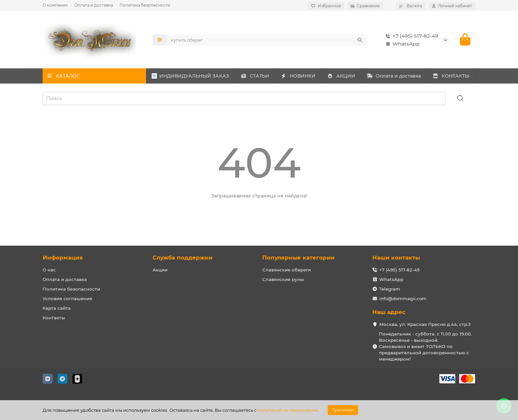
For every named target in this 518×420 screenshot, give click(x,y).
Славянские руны (283, 279)
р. (411, 6)
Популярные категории (298, 258)
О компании (55, 5)
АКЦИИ (341, 76)
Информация (63, 258)
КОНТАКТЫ (451, 76)
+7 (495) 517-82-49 (411, 36)
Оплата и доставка (94, 5)
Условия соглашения (67, 298)
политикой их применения (288, 410)
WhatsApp (402, 44)
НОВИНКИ (298, 76)
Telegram (390, 289)
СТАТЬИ (255, 76)
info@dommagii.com (403, 298)
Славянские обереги (287, 270)
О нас (49, 270)
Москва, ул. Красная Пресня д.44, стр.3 (425, 324)
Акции (160, 270)
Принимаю (343, 410)
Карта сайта (57, 308)
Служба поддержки (183, 258)
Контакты (54, 318)
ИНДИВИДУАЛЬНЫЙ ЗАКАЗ (190, 76)
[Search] (267, 40)
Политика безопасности (145, 5)
